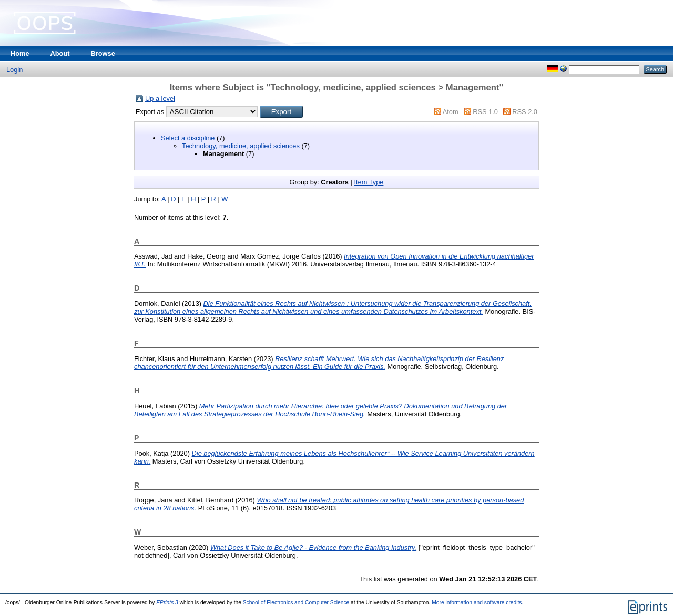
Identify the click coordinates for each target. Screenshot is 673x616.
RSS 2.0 (525, 112)
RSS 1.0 (485, 112)
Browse (103, 53)
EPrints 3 (167, 603)
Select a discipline (188, 138)
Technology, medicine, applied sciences (241, 146)
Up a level (160, 99)
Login (14, 70)
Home (20, 53)
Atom (451, 112)
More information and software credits (477, 603)
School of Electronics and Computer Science (296, 603)
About (60, 53)
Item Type (369, 182)
